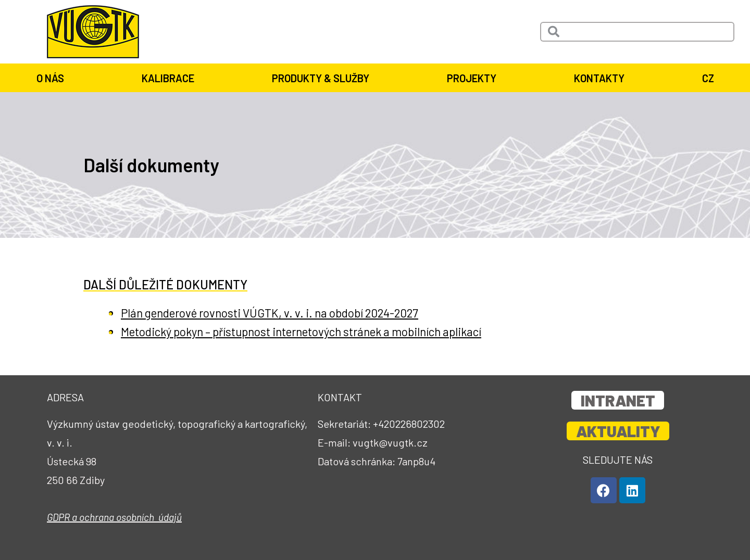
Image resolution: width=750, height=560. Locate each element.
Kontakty (602, 78)
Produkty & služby (323, 78)
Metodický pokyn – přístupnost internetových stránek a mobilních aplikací (321, 331)
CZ (708, 78)
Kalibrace (171, 78)
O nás (53, 78)
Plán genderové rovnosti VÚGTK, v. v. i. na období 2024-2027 (284, 313)
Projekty (474, 78)
